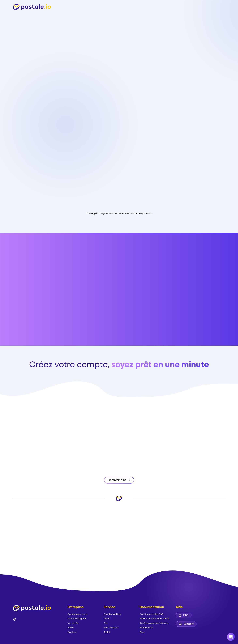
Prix (106, 623)
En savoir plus (119, 480)
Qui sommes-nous (77, 614)
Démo (107, 619)
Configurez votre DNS (151, 614)
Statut (107, 632)
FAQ (184, 615)
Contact (72, 632)
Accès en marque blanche (154, 623)
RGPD (71, 628)
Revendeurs (146, 628)
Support (186, 624)
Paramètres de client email (154, 619)
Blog (142, 632)
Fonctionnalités (112, 614)
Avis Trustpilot (111, 628)
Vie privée (73, 623)
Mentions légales (77, 619)
